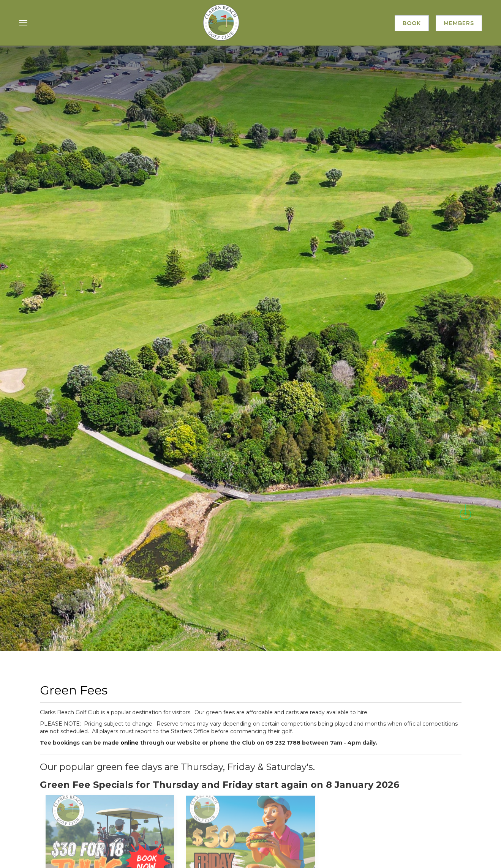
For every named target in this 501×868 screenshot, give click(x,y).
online (130, 743)
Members (459, 23)
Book (412, 23)
